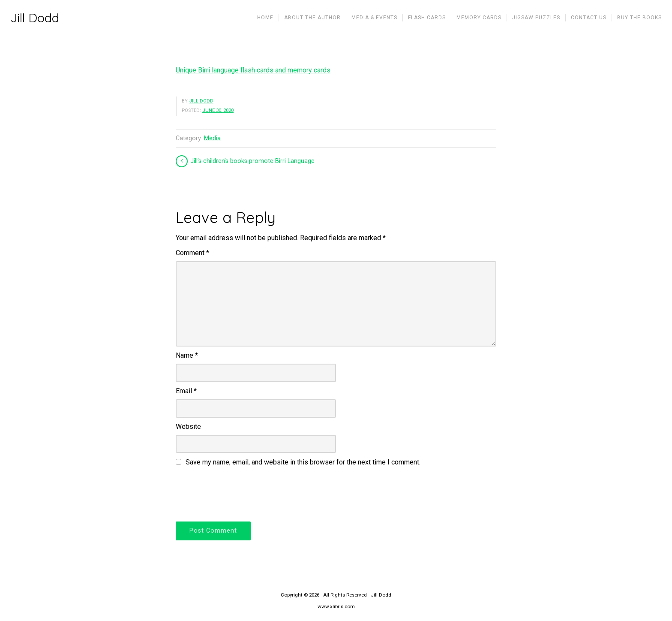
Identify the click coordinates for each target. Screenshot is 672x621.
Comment (192, 253)
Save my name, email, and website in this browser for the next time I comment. (303, 462)
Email (186, 391)
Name (187, 355)
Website (188, 427)
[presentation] (241, 493)
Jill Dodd (35, 18)
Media (212, 138)
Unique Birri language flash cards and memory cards (253, 70)
